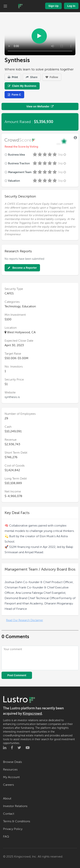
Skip (62, 155)
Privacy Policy (13, 829)
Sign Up (53, 6)
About (7, 798)
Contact (9, 814)
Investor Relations (15, 806)
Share (32, 77)
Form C (14, 95)
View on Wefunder (40, 106)
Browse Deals (12, 762)
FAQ (6, 837)
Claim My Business (22, 86)
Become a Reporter (22, 268)
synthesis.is (12, 397)
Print (13, 77)
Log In (71, 6)
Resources (10, 770)
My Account (11, 777)
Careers (8, 785)
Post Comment (17, 675)
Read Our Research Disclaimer (25, 620)
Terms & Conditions (17, 821)
